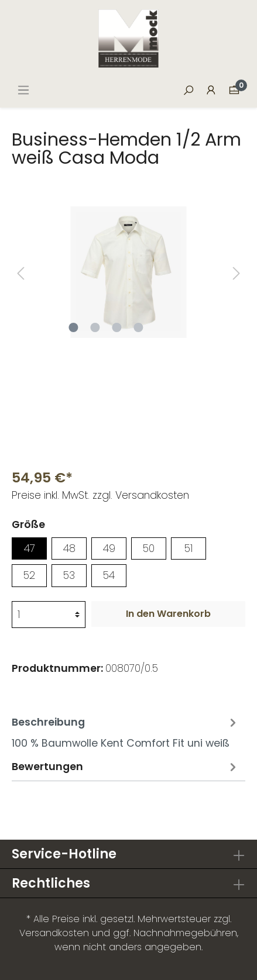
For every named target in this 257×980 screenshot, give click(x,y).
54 (109, 575)
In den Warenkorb (168, 614)
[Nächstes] (237, 272)
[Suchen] (189, 91)
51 (189, 548)
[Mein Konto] (211, 90)
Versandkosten (54, 933)
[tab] (126, 731)
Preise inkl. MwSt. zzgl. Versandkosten (100, 495)
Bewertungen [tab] (126, 766)
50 (149, 548)
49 (109, 548)
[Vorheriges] (20, 272)
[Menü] (23, 90)
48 (69, 548)
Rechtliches (51, 883)
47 (30, 548)
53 (69, 575)
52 (29, 575)
